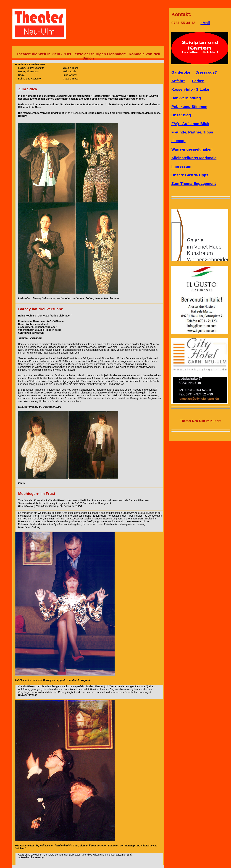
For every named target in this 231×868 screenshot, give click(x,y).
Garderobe (181, 72)
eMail (205, 23)
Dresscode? (206, 72)
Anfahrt (178, 81)
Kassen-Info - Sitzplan (191, 89)
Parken (198, 81)
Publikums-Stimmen (189, 106)
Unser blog (181, 115)
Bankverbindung (186, 98)
